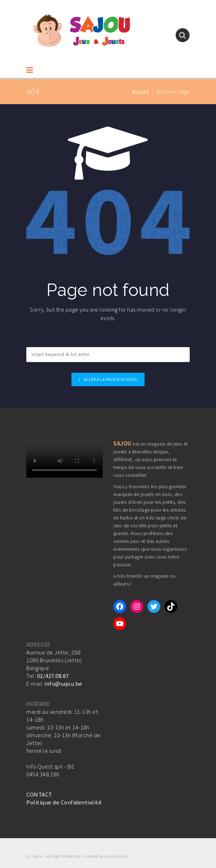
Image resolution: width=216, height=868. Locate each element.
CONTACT (39, 794)
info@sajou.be (63, 684)
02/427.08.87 (53, 676)
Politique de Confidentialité (64, 802)
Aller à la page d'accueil (111, 379)
